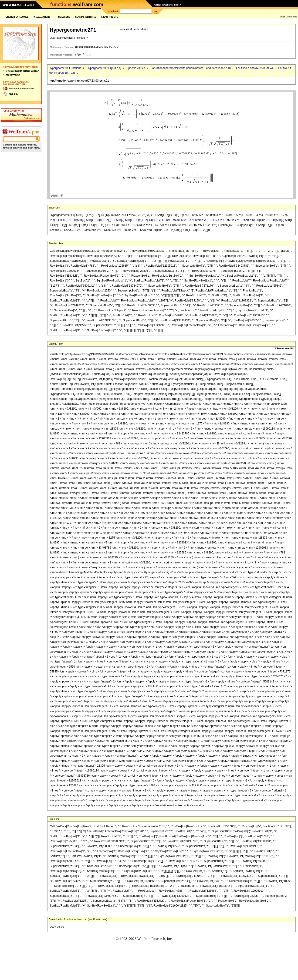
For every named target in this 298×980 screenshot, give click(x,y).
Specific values (136, 68)
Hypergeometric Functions (65, 68)
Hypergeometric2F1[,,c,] (104, 68)
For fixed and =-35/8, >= (254, 68)
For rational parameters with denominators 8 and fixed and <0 (191, 68)
